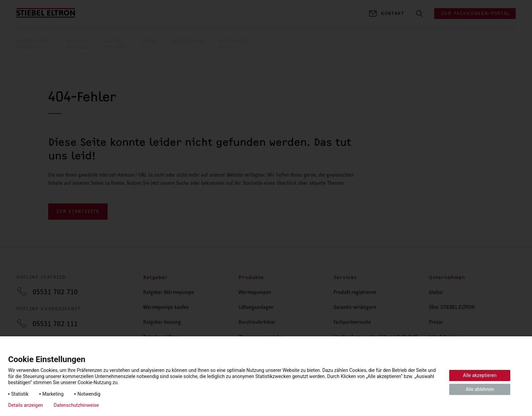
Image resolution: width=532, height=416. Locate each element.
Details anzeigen (25, 405)
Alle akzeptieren (480, 375)
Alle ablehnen (480, 389)
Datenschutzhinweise (76, 405)
